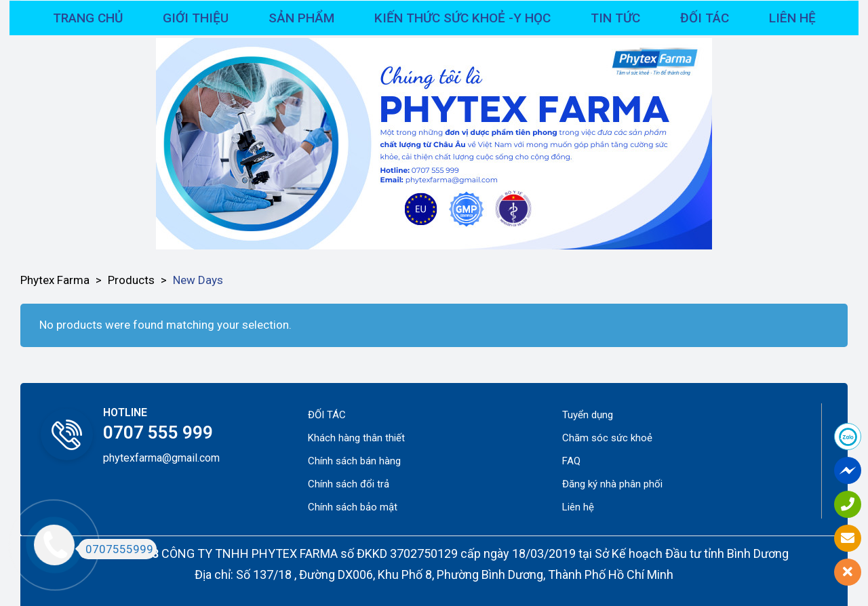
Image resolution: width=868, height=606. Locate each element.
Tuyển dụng (588, 415)
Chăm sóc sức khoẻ (607, 438)
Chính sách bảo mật (353, 507)
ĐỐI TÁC (327, 415)
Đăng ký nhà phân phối (612, 484)
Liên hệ (578, 507)
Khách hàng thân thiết (356, 438)
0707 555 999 (158, 432)
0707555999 (116, 549)
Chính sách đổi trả (349, 484)
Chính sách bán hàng (354, 461)
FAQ (571, 461)
